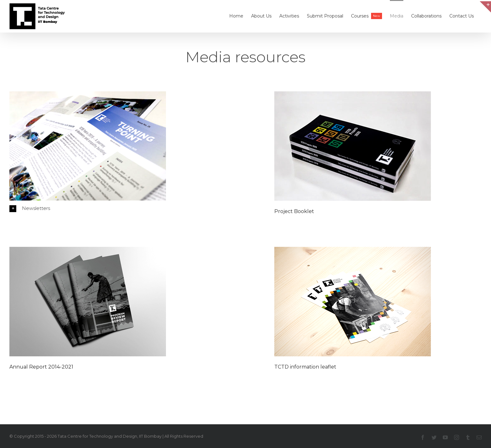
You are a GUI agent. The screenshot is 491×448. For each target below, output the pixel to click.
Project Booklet (294, 211)
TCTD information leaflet (305, 367)
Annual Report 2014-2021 (41, 367)
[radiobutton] (123, 208)
